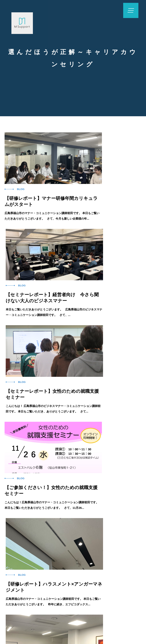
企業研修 (51, 566)
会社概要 (125, 566)
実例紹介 (77, 566)
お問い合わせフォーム (104, 587)
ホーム (27, 566)
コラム (101, 566)
